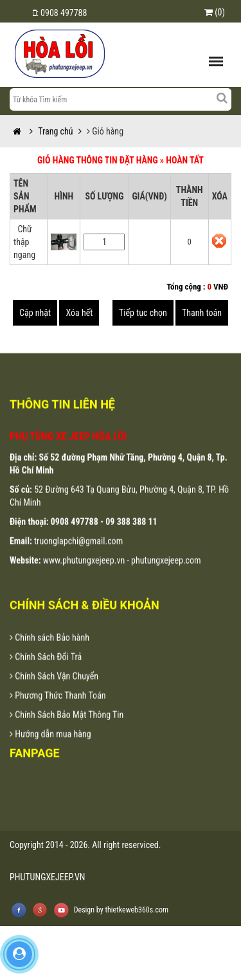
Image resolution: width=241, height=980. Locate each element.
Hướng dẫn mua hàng (50, 748)
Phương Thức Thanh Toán (58, 710)
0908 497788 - (78, 536)
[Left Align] (222, 98)
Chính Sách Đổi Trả (46, 671)
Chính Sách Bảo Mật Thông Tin (67, 729)
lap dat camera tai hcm (135, 597)
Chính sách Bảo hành (49, 652)
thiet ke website (168, 597)
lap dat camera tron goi (101, 597)
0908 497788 (64, 13)
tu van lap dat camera (109, 597)
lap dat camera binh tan (161, 597)
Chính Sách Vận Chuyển (54, 690)
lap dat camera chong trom (127, 597)
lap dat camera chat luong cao (118, 597)
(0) (215, 12)
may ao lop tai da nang (80, 597)
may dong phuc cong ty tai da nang (71, 597)
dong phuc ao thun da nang (51, 597)
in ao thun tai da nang (88, 597)
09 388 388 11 (131, 536)
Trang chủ (47, 131)
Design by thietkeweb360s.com (121, 910)
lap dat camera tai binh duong (152, 597)
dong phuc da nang (34, 597)
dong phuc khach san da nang (60, 597)
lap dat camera (94, 597)
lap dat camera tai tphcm (143, 597)
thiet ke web (174, 597)
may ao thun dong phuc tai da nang (25, 597)
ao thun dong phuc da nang (42, 597)
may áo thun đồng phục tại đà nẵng (14, 597)
